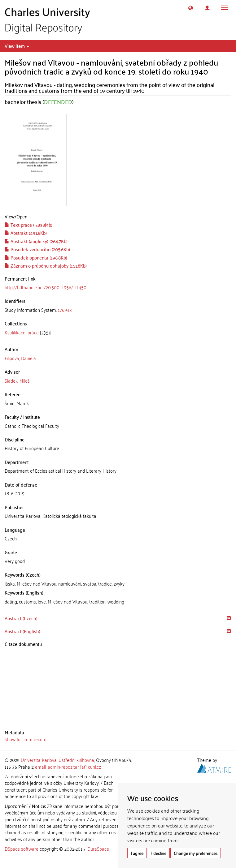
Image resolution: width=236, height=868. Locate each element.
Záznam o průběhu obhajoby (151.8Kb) (46, 265)
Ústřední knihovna (76, 760)
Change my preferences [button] (196, 853)
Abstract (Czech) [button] (21, 618)
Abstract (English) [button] (22, 631)
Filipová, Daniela (20, 358)
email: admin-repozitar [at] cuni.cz (68, 767)
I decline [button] (159, 853)
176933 (65, 310)
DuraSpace (98, 849)
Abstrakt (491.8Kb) (26, 233)
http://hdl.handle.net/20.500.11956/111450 (46, 287)
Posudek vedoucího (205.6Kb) (37, 249)
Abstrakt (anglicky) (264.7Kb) (36, 241)
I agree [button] (137, 853)
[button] (191, 8)
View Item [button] (17, 46)
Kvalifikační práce (22, 332)
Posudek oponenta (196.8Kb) (36, 257)
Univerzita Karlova (39, 760)
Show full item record (26, 739)
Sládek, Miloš (17, 380)
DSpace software (22, 849)
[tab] (118, 310)
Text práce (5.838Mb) (28, 225)
